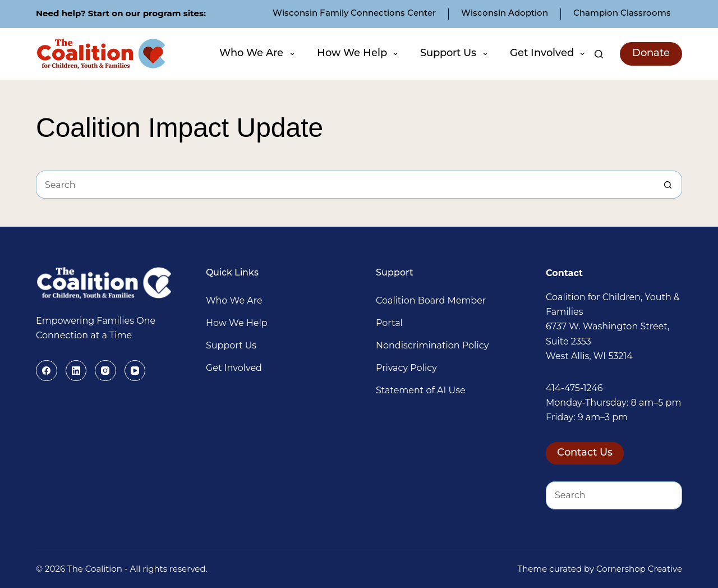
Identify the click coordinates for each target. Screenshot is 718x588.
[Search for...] (345, 185)
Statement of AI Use (421, 390)
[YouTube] (135, 371)
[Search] (599, 54)
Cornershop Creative (639, 569)
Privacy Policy (406, 368)
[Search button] (668, 185)
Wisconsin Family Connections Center (354, 14)
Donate (651, 54)
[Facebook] (47, 371)
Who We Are (258, 54)
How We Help (359, 54)
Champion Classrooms (622, 14)
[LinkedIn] (76, 371)
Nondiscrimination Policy (432, 345)
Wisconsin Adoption (505, 14)
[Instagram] (105, 371)
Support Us (455, 54)
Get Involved (549, 54)
